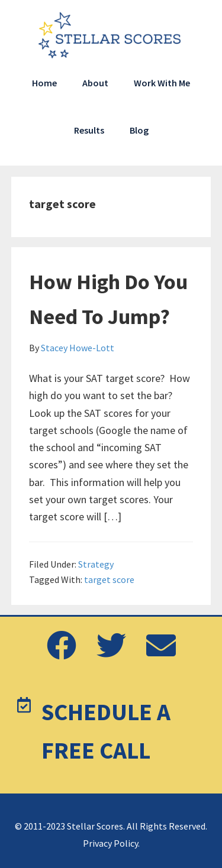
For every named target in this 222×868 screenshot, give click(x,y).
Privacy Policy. (111, 843)
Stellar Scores (111, 35)
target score (109, 579)
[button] (62, 646)
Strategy (96, 564)
